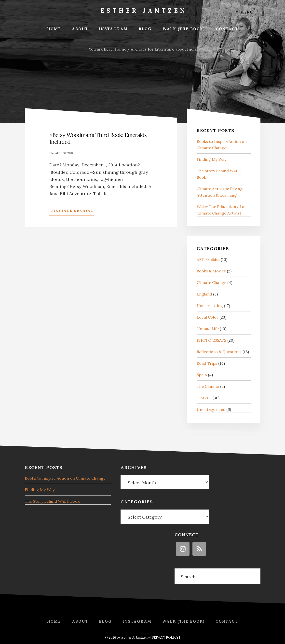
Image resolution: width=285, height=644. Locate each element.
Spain (202, 375)
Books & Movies (211, 271)
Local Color (208, 317)
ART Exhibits (208, 259)
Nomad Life (208, 329)
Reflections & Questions (219, 352)
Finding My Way (211, 159)
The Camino (208, 386)
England (204, 294)
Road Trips (207, 363)
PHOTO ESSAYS (211, 340)
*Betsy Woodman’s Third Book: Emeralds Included (98, 138)
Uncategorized (61, 153)
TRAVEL (204, 398)
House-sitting (210, 306)
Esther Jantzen (144, 11)
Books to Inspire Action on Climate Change (65, 478)
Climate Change (211, 282)
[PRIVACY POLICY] (165, 637)
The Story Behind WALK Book (52, 501)
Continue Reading (72, 212)
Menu (244, 12)
